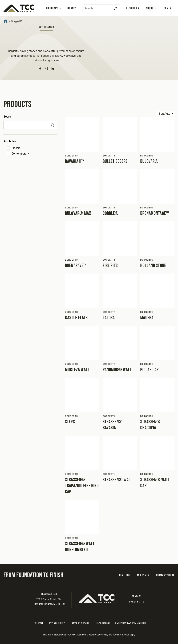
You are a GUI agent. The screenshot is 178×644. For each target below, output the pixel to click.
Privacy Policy (57, 623)
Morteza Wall (77, 370)
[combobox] (101, 8)
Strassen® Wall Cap (155, 483)
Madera (147, 318)
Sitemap (39, 623)
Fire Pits (110, 266)
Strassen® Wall (118, 480)
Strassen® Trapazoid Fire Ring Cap (82, 486)
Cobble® (111, 213)
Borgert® (72, 156)
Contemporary (20, 154)
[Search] (116, 8)
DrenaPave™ (76, 266)
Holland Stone (153, 266)
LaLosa (109, 318)
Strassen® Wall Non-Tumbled (80, 547)
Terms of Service (80, 623)
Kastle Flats (76, 318)
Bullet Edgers (115, 161)
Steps (70, 422)
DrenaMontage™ (155, 213)
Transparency (103, 623)
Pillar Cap (149, 370)
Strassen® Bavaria (113, 425)
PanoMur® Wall (117, 370)
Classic (16, 148)
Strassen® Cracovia (150, 425)
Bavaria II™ (75, 161)
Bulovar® (149, 161)
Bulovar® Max (78, 213)
